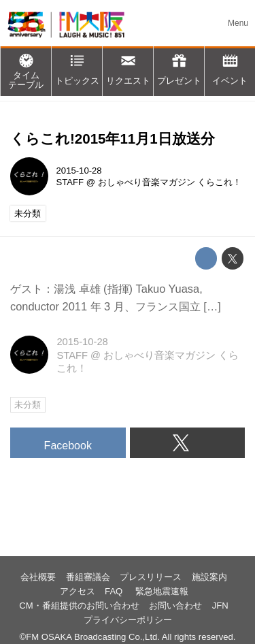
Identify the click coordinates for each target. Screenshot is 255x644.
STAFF (70, 182)
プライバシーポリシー (128, 620)
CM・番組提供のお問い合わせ (79, 606)
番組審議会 (88, 577)
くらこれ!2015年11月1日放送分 (113, 139)
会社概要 (38, 577)
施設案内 (209, 577)
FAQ (115, 591)
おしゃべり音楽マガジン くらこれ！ (170, 182)
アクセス (78, 591)
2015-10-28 (79, 171)
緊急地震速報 (162, 591)
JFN (220, 606)
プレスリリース (151, 577)
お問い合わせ (175, 606)
